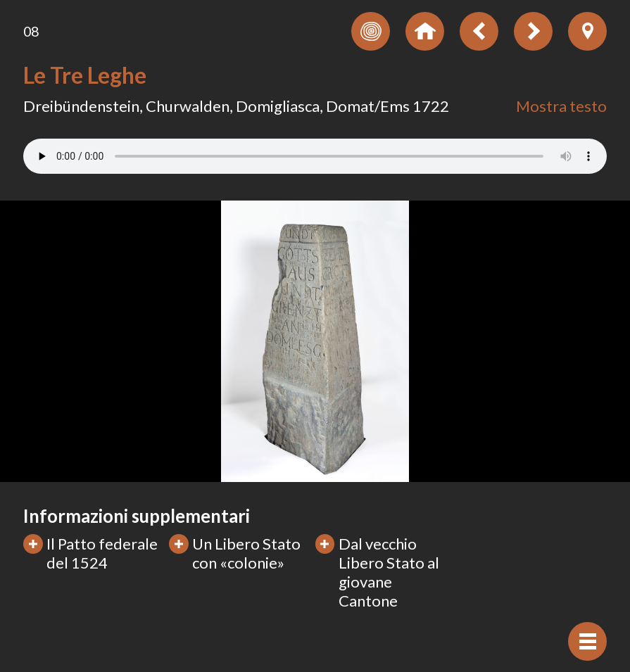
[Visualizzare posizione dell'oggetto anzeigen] (587, 31)
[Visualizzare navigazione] (587, 641)
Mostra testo (561, 106)
